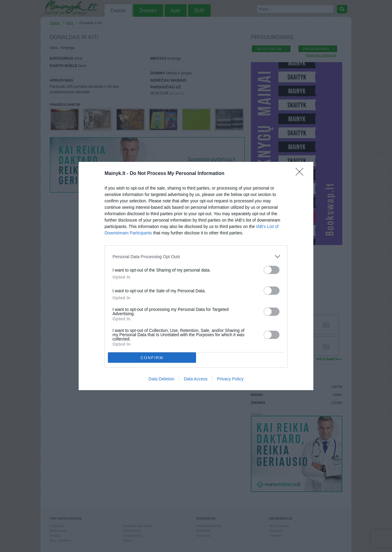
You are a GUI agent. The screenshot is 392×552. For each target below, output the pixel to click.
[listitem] (196, 256)
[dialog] (196, 276)
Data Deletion (161, 379)
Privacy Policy (230, 379)
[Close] (301, 174)
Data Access (196, 379)
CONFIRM (152, 358)
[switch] (272, 270)
